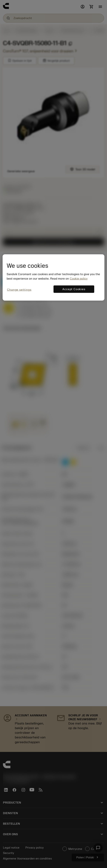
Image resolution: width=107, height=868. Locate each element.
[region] (53, 277)
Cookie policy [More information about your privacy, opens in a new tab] (79, 279)
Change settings (19, 290)
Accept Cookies (74, 289)
